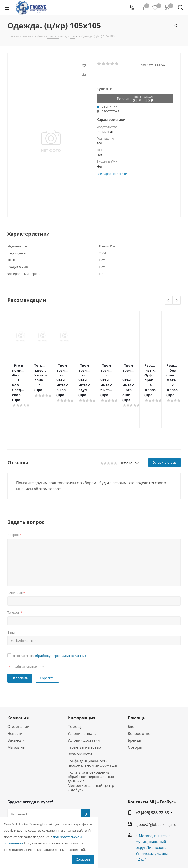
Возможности (80, 725)
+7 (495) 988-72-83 (152, 783)
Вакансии (16, 711)
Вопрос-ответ (140, 704)
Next (177, 301)
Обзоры (135, 718)
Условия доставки (84, 711)
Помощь (75, 697)
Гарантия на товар (84, 718)
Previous (169, 301)
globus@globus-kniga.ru (156, 795)
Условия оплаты (82, 704)
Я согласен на (50, 626)
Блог (132, 697)
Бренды (135, 711)
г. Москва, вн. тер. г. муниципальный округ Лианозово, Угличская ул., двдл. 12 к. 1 (154, 818)
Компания (18, 688)
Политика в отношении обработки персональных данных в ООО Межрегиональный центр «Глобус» (91, 751)
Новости (15, 704)
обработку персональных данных (60, 626)
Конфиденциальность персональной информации (93, 734)
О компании (18, 697)
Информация (81, 688)
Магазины (17, 718)
